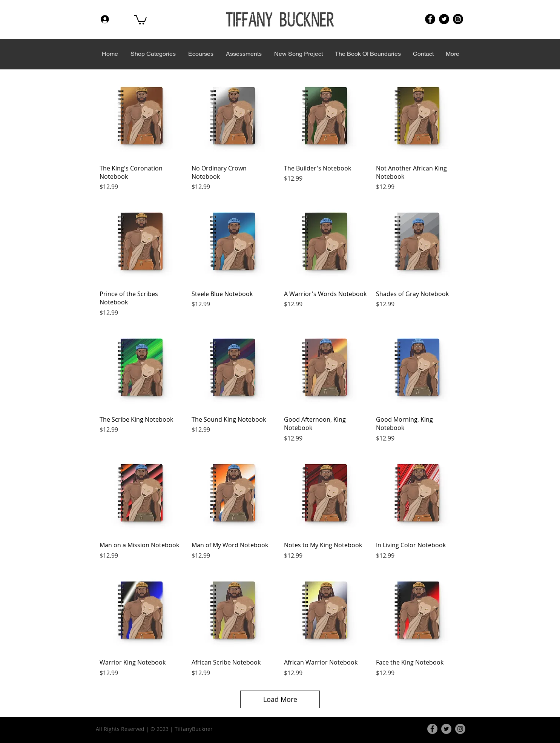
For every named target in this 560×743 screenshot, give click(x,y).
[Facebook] (430, 19)
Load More (280, 699)
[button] (140, 19)
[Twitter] (444, 19)
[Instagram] (458, 19)
